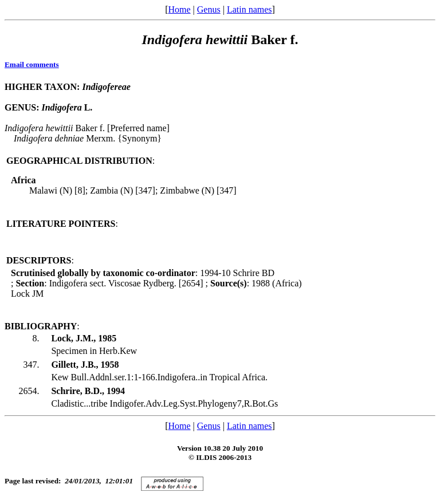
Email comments (32, 64)
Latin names (250, 9)
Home (179, 9)
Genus (209, 9)
